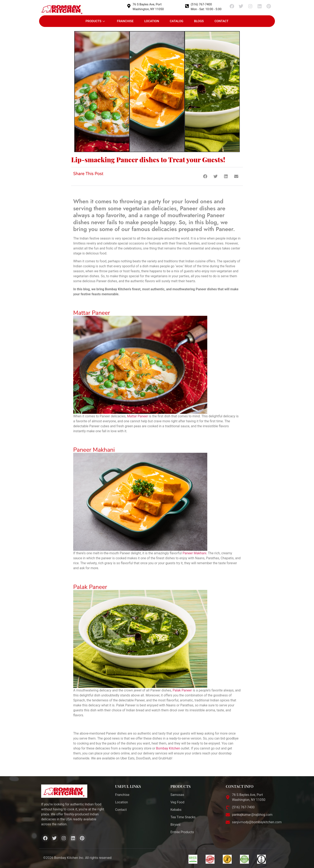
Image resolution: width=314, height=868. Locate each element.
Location (152, 21)
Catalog (177, 21)
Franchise (125, 21)
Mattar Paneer (92, 313)
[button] (205, 176)
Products (95, 21)
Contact (222, 21)
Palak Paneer (90, 587)
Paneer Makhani (94, 450)
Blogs (199, 21)
